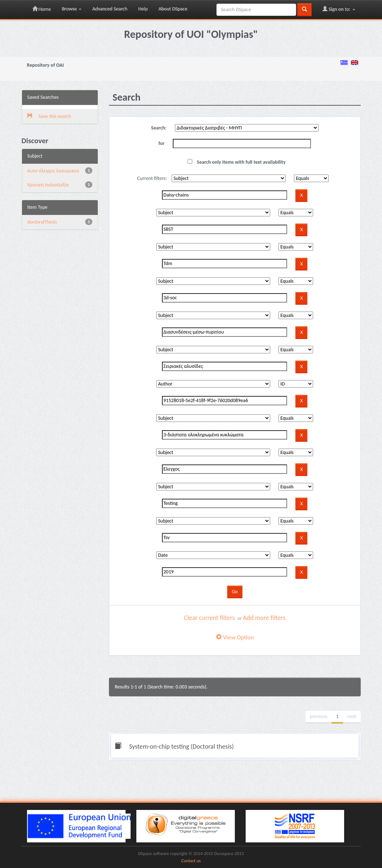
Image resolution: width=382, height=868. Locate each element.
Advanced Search (110, 9)
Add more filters (264, 618)
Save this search (49, 116)
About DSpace (173, 9)
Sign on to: (339, 9)
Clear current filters (209, 618)
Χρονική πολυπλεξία (48, 185)
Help (143, 9)
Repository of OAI (45, 65)
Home (42, 9)
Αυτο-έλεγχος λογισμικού (53, 171)
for (161, 143)
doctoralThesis (42, 222)
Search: (159, 128)
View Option (235, 637)
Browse (72, 9)
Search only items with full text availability (237, 162)
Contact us (191, 861)
